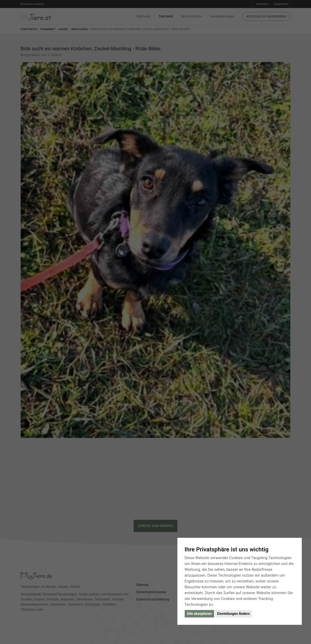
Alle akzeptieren (199, 614)
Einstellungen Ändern (233, 614)
